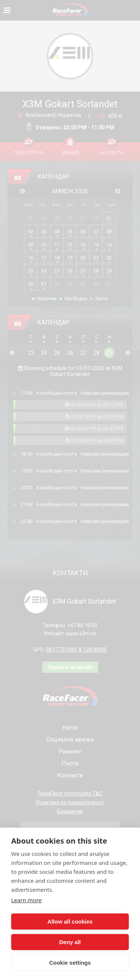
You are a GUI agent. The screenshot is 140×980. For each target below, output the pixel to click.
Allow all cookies (70, 922)
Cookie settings (70, 963)
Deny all (70, 942)
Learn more (27, 900)
